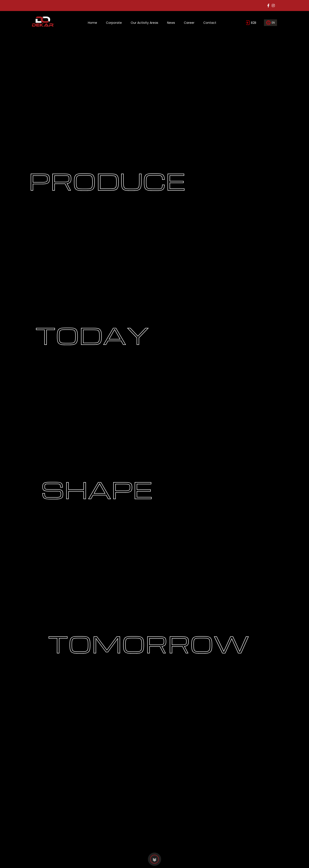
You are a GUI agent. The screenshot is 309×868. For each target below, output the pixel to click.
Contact (210, 23)
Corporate (114, 23)
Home (92, 23)
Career (189, 23)
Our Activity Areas (144, 23)
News (171, 23)
